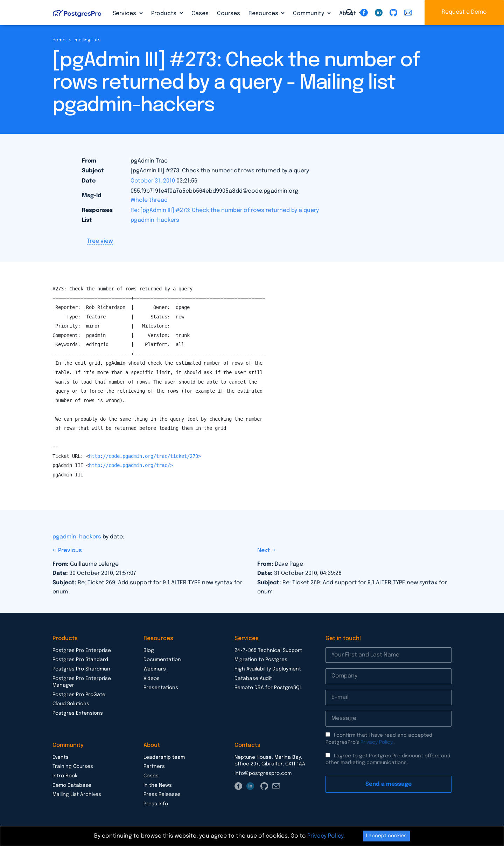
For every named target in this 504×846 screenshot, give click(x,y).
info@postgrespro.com (263, 773)
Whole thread (149, 200)
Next (264, 551)
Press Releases (162, 795)
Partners (154, 766)
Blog (149, 651)
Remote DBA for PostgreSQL (268, 688)
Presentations (161, 688)
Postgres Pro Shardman (81, 669)
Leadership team (164, 757)
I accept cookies (386, 836)
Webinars (155, 669)
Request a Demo (464, 12)
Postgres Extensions (78, 713)
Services (125, 13)
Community (309, 13)
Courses (229, 13)
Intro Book (65, 776)
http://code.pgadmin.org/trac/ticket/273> (145, 456)
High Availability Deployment (268, 669)
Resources (264, 13)
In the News (158, 785)
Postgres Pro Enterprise (82, 651)
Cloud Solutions (71, 704)
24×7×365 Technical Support (268, 651)
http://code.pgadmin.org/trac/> (131, 465)
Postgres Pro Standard (80, 660)
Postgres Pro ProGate (79, 695)
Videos (152, 679)
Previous (70, 551)
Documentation (162, 660)
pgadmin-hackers (155, 220)
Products (164, 13)
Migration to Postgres (261, 660)
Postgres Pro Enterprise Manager (82, 682)
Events (61, 757)
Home (59, 40)
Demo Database (72, 785)
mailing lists (87, 40)
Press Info (156, 804)
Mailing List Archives (77, 795)
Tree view (100, 241)
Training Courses (73, 766)
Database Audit (253, 679)
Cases (200, 13)
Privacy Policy (376, 742)
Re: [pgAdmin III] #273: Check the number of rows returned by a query (225, 210)
